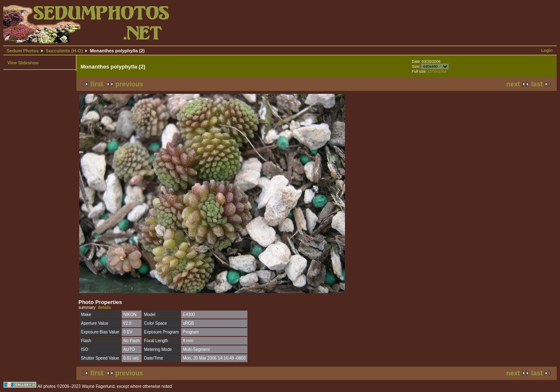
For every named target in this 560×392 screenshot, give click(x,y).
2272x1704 (437, 71)
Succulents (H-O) (64, 51)
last (537, 84)
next (513, 84)
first (97, 84)
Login (547, 50)
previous (129, 84)
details (105, 307)
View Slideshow (23, 63)
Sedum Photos (23, 51)
